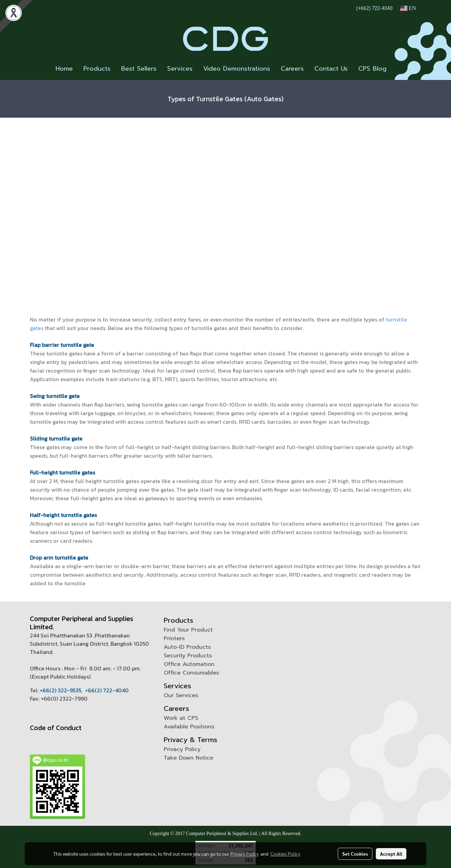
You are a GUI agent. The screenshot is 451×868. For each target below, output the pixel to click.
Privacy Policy (182, 749)
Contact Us (331, 69)
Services (180, 69)
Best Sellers (139, 69)
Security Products (188, 656)
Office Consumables (191, 673)
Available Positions (189, 727)
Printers (174, 638)
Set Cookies (355, 854)
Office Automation (189, 664)
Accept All (391, 854)
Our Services (181, 695)
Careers (292, 69)
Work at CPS (181, 718)
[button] (398, 69)
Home (64, 69)
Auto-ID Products (187, 647)
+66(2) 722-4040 (107, 690)
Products (97, 69)
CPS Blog (372, 69)
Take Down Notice (188, 758)
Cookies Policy (285, 854)
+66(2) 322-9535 (61, 690)
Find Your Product (188, 630)
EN (408, 8)
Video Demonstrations (237, 69)
